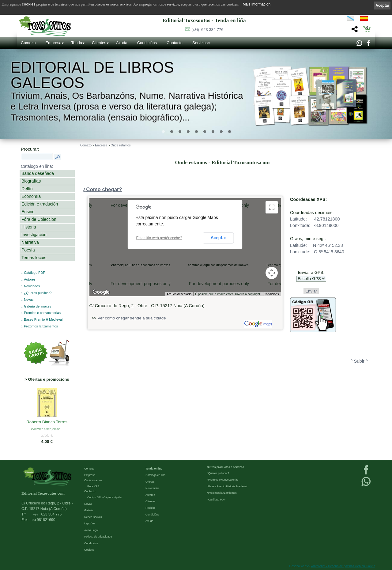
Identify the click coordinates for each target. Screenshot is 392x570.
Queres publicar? (219, 473)
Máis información (256, 4)
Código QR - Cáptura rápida (104, 497)
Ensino (28, 212)
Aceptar (219, 238)
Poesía (28, 250)
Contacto (175, 43)
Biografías (31, 181)
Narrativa (30, 242)
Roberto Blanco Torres (47, 422)
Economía (31, 196)
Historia (29, 227)
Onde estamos (121, 145)
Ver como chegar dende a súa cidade (132, 318)
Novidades (32, 286)
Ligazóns (90, 523)
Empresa (53, 43)
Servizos (200, 43)
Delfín (27, 189)
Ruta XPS (93, 486)
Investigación (34, 235)
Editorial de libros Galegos (92, 75)
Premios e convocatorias (42, 313)
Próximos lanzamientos (222, 493)
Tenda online (154, 469)
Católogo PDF (217, 500)
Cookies (89, 550)
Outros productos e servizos (225, 467)
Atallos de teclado (179, 294)
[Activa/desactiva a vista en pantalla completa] (272, 207)
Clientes (99, 43)
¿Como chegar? (103, 189)
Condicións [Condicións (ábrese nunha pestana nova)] (271, 294)
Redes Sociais (93, 517)
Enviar (311, 291)
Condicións (147, 43)
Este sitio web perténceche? (159, 238)
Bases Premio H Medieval (43, 319)
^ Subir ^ (359, 361)
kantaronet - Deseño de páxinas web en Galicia (343, 566)
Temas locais (34, 258)
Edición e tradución (40, 204)
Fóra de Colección (39, 219)
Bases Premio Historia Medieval (228, 486)
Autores (30, 279)
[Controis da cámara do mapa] (272, 273)
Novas (29, 300)
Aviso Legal (91, 530)
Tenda (76, 43)
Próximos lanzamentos (41, 326)
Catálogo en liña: (37, 166)
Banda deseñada (38, 173)
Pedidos (151, 508)
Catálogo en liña (155, 475)
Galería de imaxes (38, 306)
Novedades (153, 488)
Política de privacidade (98, 537)
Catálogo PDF (34, 273)
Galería (89, 510)
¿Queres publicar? (38, 293)
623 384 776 (207, 30)
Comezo (28, 43)
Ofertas (150, 482)
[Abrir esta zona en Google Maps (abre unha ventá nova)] (101, 292)
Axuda (122, 43)
